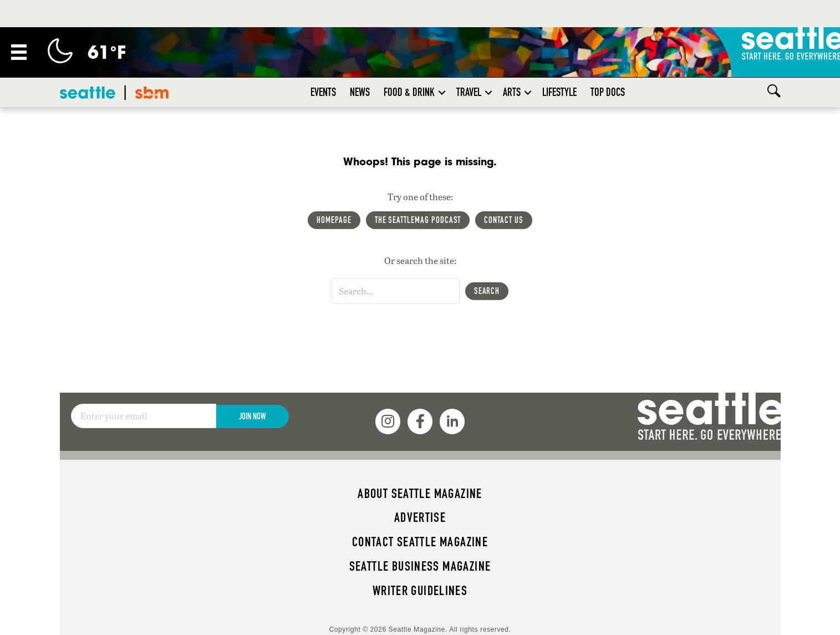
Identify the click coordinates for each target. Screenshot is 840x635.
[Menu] (19, 52)
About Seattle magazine (420, 494)
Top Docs (608, 92)
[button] (442, 92)
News (360, 92)
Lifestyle (559, 92)
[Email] (144, 416)
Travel (469, 92)
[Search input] (396, 291)
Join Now (252, 416)
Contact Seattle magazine (420, 542)
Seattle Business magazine (420, 566)
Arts (512, 92)
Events (323, 92)
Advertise (420, 517)
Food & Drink (409, 92)
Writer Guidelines (420, 591)
